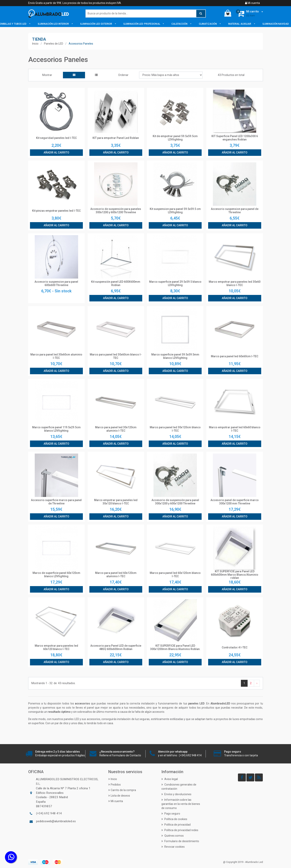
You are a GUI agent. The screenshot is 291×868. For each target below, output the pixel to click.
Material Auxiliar (240, 24)
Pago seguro (171, 814)
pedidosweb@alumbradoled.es (56, 821)
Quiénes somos (173, 836)
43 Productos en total (231, 75)
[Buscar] (146, 14)
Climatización (208, 24)
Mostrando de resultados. (53, 683)
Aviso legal (170, 779)
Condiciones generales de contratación (179, 787)
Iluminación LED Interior (54, 24)
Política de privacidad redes (180, 830)
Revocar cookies (173, 847)
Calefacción (180, 24)
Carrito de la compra (122, 790)
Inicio (35, 44)
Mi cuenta (252, 3)
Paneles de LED (54, 44)
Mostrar (47, 75)
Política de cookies (174, 819)
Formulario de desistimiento (180, 841)
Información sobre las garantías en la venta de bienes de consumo (181, 804)
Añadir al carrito (56, 152)
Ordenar (123, 75)
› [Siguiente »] (257, 683)
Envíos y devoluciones (176, 794)
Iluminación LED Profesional (142, 24)
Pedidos (115, 785)
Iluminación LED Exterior (97, 24)
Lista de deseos (119, 796)
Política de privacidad (176, 825)
